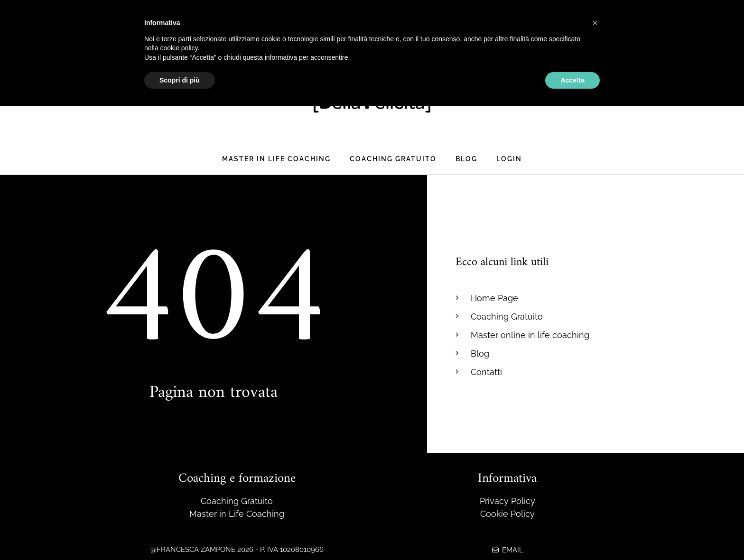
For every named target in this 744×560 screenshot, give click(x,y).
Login (509, 159)
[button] (595, 23)
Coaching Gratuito (393, 159)
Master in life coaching (276, 159)
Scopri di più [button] (180, 80)
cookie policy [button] (179, 48)
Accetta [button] (572, 80)
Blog (466, 159)
